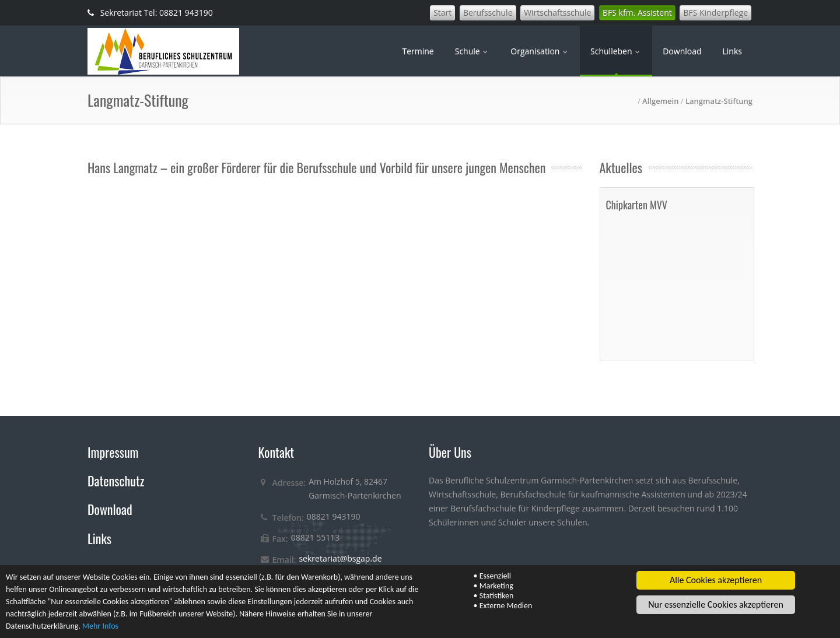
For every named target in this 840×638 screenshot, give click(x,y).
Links (732, 51)
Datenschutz (116, 481)
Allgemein (660, 101)
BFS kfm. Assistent (637, 13)
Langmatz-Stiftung (719, 101)
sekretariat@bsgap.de (340, 558)
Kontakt (276, 452)
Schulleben (616, 51)
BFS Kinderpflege (715, 13)
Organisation (540, 51)
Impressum (113, 452)
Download (682, 51)
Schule (473, 51)
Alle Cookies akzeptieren (716, 581)
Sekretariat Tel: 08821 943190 (150, 13)
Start (442, 13)
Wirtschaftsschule (557, 13)
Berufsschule (488, 13)
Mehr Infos (100, 627)
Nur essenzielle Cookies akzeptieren (716, 605)
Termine (418, 51)
